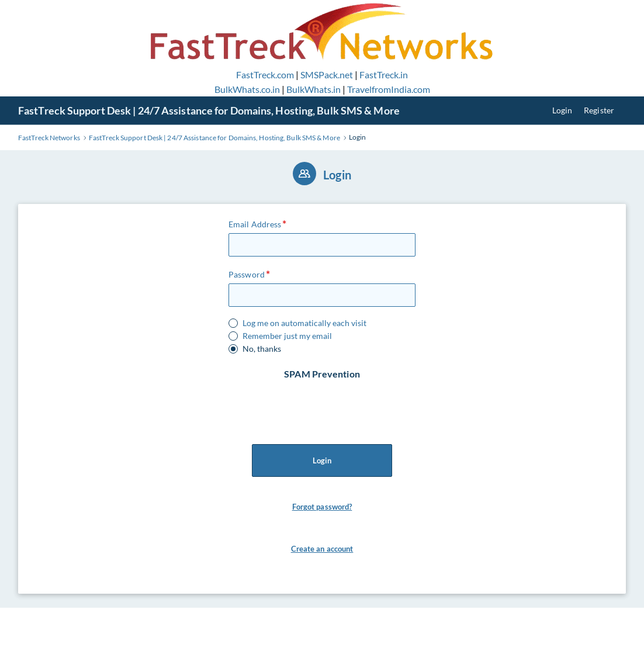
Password (247, 274)
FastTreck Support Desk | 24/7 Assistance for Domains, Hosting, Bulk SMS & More (209, 110)
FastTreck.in (384, 75)
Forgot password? (322, 507)
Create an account (322, 549)
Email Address (255, 224)
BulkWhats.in (314, 89)
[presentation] (323, 404)
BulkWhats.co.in (247, 89)
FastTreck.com (265, 75)
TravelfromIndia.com (389, 89)
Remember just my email (287, 336)
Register (599, 110)
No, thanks (262, 349)
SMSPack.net (327, 75)
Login (562, 110)
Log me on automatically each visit (304, 323)
